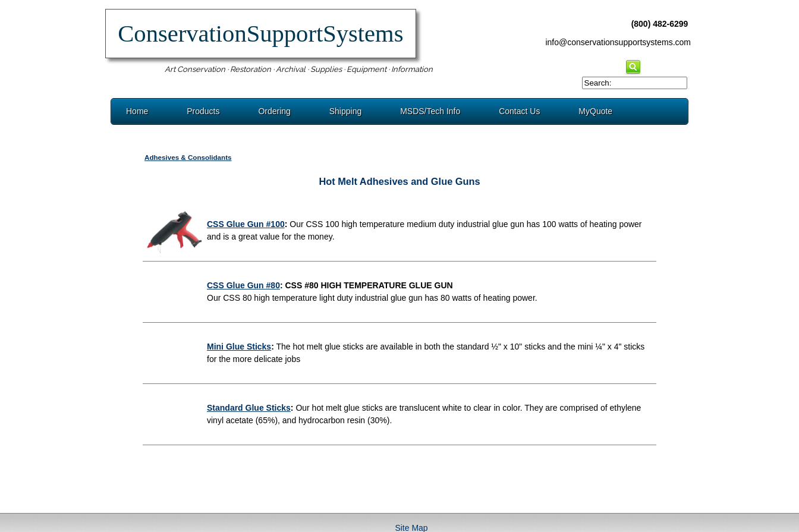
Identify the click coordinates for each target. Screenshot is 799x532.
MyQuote (595, 111)
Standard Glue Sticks (249, 408)
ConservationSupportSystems (261, 34)
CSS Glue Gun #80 (243, 285)
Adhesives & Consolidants (188, 157)
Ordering (274, 111)
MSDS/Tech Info (430, 111)
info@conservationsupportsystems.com (618, 42)
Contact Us (519, 111)
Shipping (346, 111)
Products (203, 111)
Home (137, 111)
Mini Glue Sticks (239, 347)
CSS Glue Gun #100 (246, 224)
